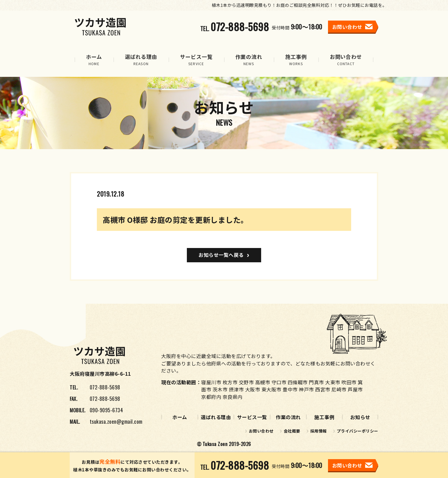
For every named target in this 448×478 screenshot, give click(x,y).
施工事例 (324, 417)
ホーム (180, 417)
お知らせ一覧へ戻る (221, 255)
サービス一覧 (252, 417)
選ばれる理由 (216, 417)
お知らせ (360, 417)
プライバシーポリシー (358, 431)
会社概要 (292, 431)
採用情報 (319, 431)
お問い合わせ (261, 431)
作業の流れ (288, 417)
